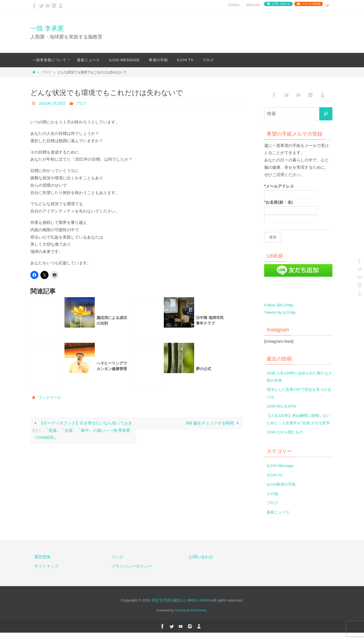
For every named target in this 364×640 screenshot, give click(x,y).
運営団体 (42, 564)
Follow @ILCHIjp (279, 305)
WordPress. (199, 618)
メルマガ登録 (311, 4)
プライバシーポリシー (132, 574)
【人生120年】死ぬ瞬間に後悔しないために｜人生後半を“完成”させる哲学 (298, 423)
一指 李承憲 (47, 28)
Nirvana (181, 618)
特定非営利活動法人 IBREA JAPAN (181, 607)
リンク (118, 564)
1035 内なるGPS (282, 406)
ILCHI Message (281, 473)
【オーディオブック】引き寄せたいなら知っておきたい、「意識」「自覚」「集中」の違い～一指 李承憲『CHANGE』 (82, 431)
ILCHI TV (275, 482)
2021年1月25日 (53, 103)
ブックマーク (51, 398)
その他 (273, 501)
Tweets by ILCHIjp (281, 312)
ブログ (46, 72)
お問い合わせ (281, 4)
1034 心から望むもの (286, 439)
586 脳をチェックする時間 (213, 423)
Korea (234, 5)
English (253, 5)
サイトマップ (46, 574)
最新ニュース (279, 519)
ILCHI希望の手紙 (282, 492)
